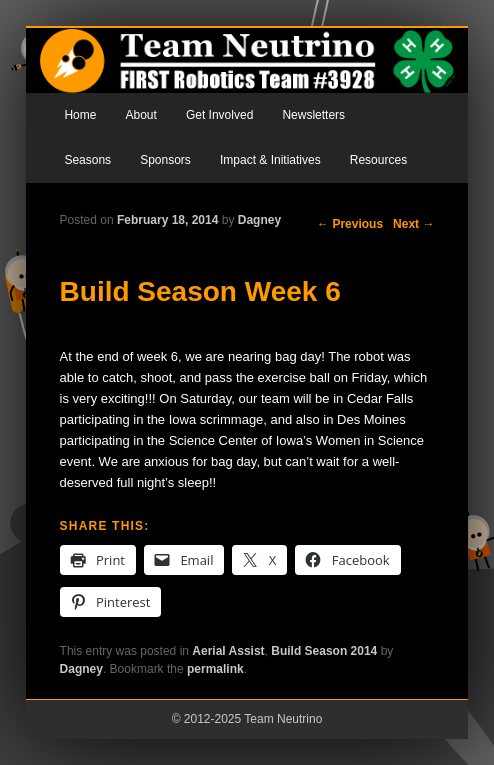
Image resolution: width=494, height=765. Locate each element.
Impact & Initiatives (270, 160)
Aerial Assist (228, 651)
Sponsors (165, 160)
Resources (378, 160)
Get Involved (219, 115)
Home (80, 115)
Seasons (87, 160)
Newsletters (313, 115)
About (140, 115)
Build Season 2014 (324, 651)
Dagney (259, 220)
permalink (215, 669)
